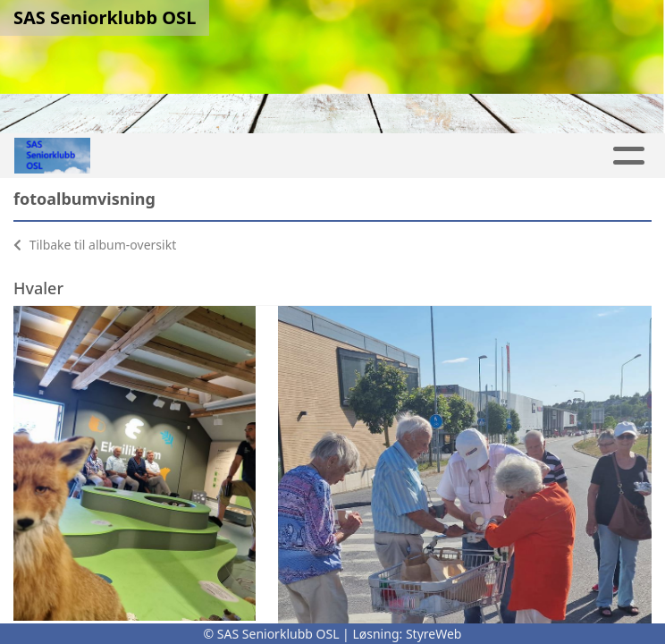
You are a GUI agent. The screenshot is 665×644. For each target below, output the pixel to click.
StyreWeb (434, 634)
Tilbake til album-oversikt (95, 245)
